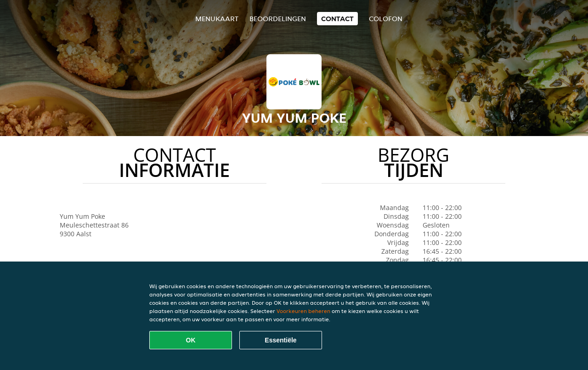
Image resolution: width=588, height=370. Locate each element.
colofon (386, 19)
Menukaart (217, 19)
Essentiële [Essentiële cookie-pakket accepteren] (280, 340)
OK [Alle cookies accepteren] (191, 340)
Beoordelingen (278, 19)
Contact (337, 19)
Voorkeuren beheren (303, 311)
